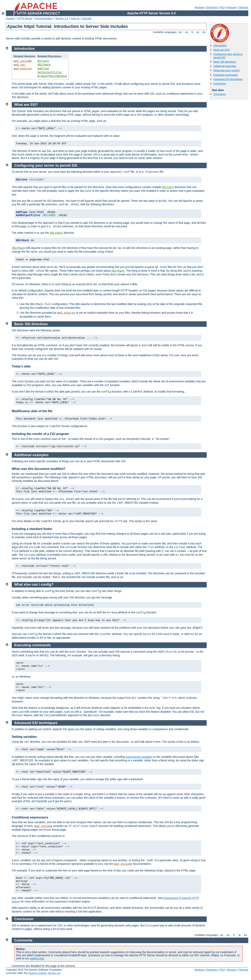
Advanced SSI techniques (228, 79)
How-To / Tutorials (81, 18)
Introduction (220, 45)
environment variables (139, 757)
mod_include (23, 61)
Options (43, 61)
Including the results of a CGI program (40, 434)
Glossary (232, 7)
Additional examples (225, 66)
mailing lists (37, 958)
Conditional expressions (30, 817)
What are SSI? (222, 50)
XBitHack (44, 65)
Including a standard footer (32, 529)
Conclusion (220, 84)
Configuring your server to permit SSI (46, 165)
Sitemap (244, 7)
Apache (10, 18)
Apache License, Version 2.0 (44, 973)
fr (192, 32)
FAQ (222, 7)
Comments (220, 94)
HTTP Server (25, 18)
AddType (43, 69)
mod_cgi (19, 65)
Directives (212, 7)
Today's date (21, 366)
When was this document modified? (39, 469)
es (187, 32)
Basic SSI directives (225, 62)
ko (204, 32)
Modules (199, 7)
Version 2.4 (62, 18)
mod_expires (23, 69)
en (180, 32)
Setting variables (24, 737)
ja (198, 32)
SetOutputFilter (50, 72)
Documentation (44, 18)
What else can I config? (227, 70)
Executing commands (226, 75)
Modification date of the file (32, 411)
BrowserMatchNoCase (52, 76)
